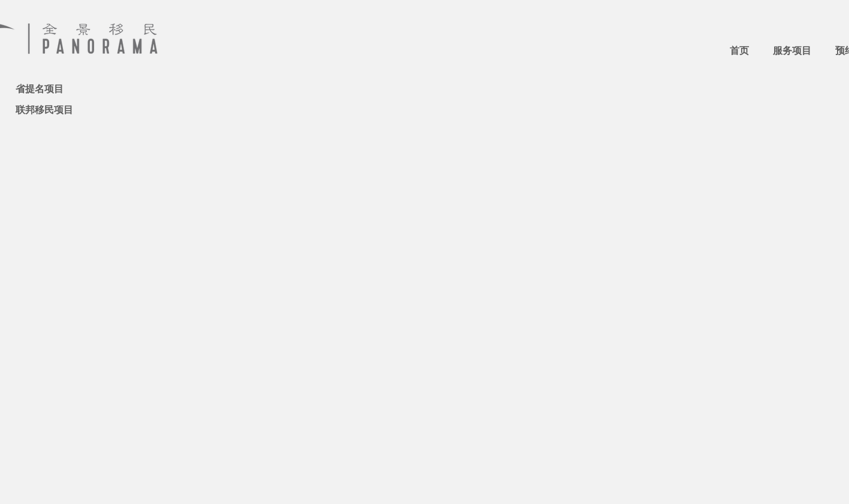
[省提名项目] (58, 89)
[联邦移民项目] (58, 110)
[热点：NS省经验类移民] (68, 71)
